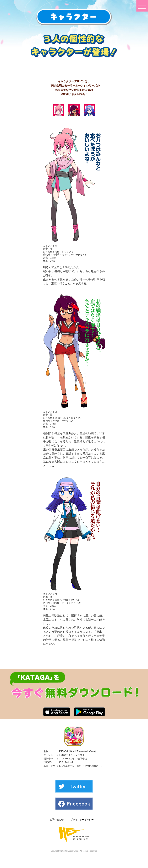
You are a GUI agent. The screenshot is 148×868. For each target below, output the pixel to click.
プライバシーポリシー (82, 820)
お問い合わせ (57, 820)
